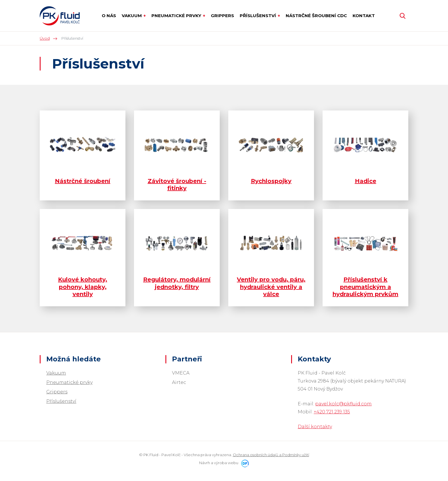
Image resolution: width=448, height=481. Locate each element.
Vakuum (56, 373)
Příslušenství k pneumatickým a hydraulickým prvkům (365, 287)
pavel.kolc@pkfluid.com (343, 404)
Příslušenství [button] (258, 16)
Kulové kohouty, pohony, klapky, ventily (83, 287)
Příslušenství (61, 401)
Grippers (57, 392)
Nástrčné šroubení (83, 181)
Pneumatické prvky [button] (177, 16)
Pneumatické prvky (69, 382)
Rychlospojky (271, 181)
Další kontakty (315, 427)
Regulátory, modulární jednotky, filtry (177, 283)
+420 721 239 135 (332, 412)
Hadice (366, 181)
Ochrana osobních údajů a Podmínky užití (271, 455)
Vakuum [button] (132, 16)
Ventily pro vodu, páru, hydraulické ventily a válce (271, 287)
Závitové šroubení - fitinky (177, 185)
